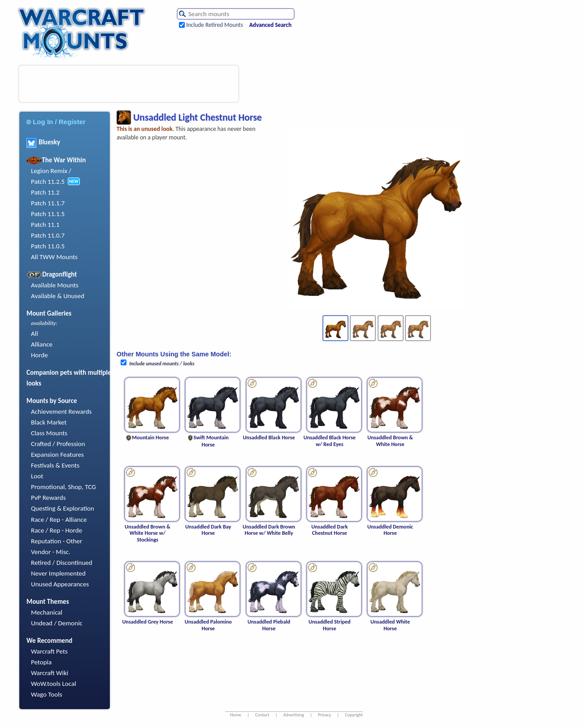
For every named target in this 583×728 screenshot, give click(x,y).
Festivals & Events (55, 465)
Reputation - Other (57, 541)
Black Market (49, 422)
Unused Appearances (60, 584)
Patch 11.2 (45, 192)
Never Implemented (58, 573)
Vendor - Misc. (51, 552)
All (35, 334)
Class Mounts (49, 433)
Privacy (324, 715)
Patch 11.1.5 (48, 214)
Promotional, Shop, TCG (63, 487)
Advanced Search (270, 25)
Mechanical (47, 612)
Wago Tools (47, 694)
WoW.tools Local (54, 684)
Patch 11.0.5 (48, 246)
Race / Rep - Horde (57, 530)
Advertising (294, 715)
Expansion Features (57, 455)
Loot (37, 476)
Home (236, 715)
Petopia (41, 662)
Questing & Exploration (63, 508)
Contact (262, 715)
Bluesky (43, 142)
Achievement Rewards (61, 412)
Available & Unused (58, 296)
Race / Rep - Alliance (59, 520)
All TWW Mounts (54, 257)
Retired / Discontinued (62, 563)
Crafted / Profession (58, 444)
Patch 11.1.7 (48, 203)
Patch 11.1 (45, 225)
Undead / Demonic (57, 623)
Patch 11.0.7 (48, 235)
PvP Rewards (48, 498)
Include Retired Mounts (215, 25)
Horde (39, 355)
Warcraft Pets (49, 651)
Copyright (354, 715)
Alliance (42, 344)
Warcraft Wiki (50, 673)
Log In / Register (56, 122)
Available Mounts (55, 285)
